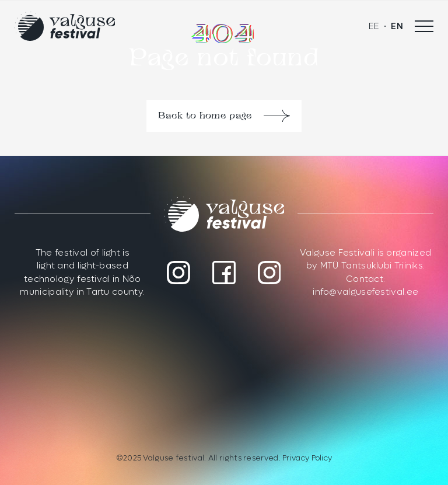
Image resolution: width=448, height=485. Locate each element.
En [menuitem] (397, 27)
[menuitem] (374, 27)
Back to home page (205, 116)
